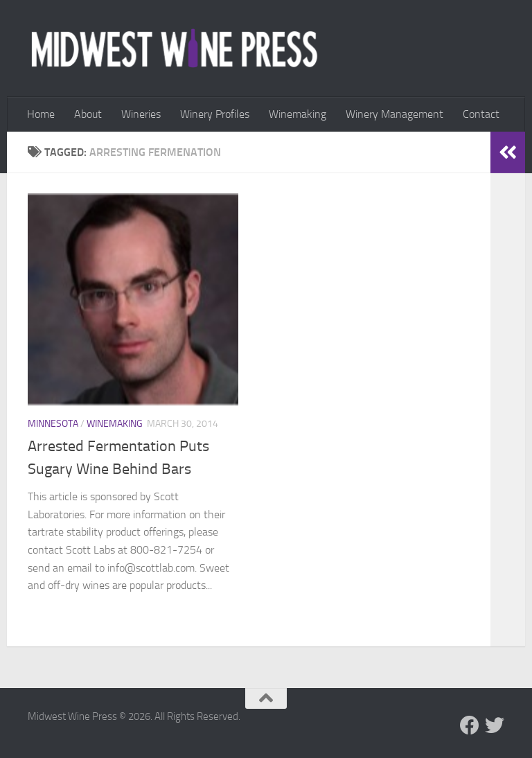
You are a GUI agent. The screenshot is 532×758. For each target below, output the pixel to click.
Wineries (141, 114)
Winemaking (298, 114)
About (88, 114)
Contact (481, 114)
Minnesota (53, 424)
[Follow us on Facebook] (470, 725)
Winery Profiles (215, 114)
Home (41, 114)
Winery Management (394, 114)
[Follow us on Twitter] (495, 725)
